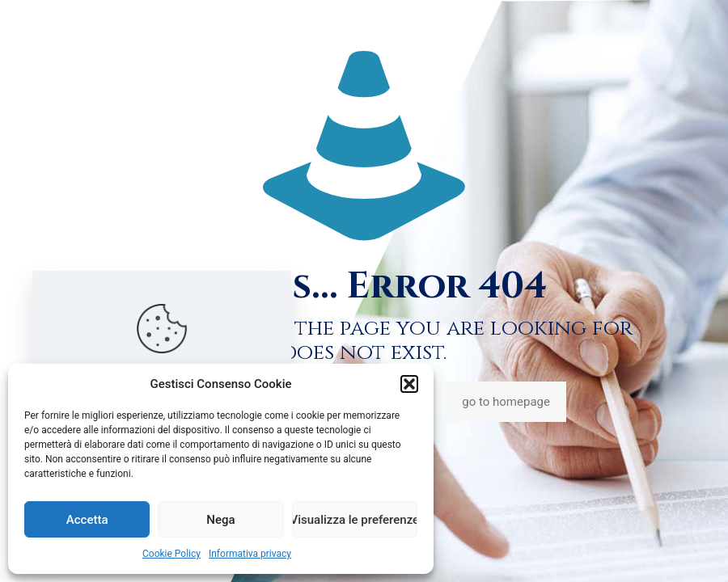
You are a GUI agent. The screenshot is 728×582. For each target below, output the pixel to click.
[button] (409, 384)
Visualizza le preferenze (355, 520)
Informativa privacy (250, 554)
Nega (220, 520)
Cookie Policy (171, 554)
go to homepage (506, 402)
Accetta (87, 520)
